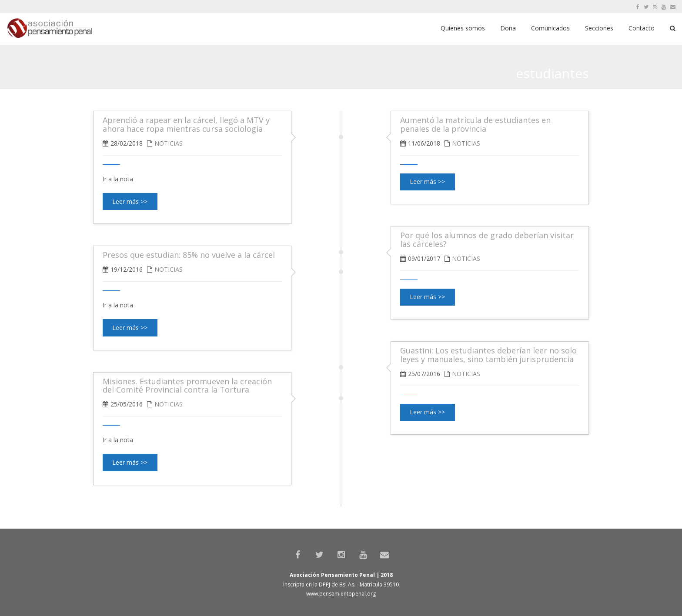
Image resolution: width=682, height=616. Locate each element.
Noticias (466, 143)
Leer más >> (427, 181)
